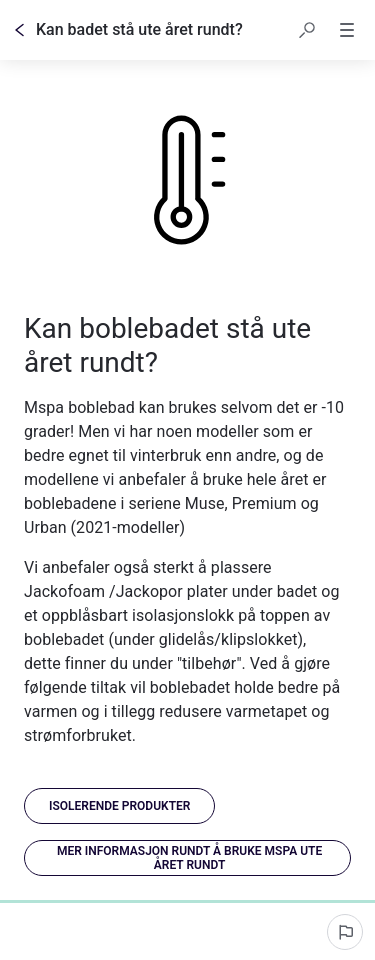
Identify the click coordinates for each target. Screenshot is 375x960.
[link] (119, 806)
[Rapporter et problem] (345, 932)
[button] (307, 30)
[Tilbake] (20, 30)
